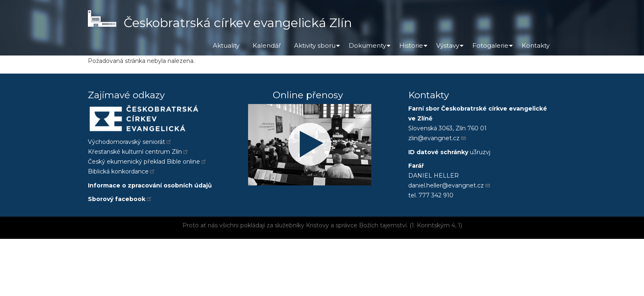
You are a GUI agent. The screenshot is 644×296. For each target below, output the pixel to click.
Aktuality (226, 45)
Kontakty (536, 45)
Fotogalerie (494, 49)
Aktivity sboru (318, 49)
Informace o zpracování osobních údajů (150, 185)
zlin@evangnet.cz (437, 138)
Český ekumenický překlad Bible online (147, 162)
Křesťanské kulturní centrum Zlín (138, 152)
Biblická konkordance (122, 171)
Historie (414, 49)
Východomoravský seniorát (130, 142)
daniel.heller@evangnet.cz (450, 185)
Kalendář (267, 45)
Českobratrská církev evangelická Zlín (238, 23)
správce (346, 225)
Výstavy (451, 49)
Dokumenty (371, 49)
